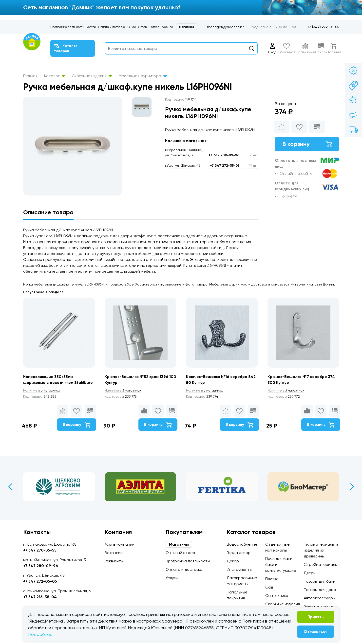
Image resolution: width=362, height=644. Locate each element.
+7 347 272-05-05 (225, 166)
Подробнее (40, 634)
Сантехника (277, 596)
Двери (310, 573)
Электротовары (319, 606)
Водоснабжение (242, 544)
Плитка (272, 579)
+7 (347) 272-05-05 (323, 27)
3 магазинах (42, 391)
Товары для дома (320, 590)
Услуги (91, 27)
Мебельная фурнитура (143, 76)
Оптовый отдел (149, 27)
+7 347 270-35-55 (40, 550)
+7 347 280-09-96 (224, 155)
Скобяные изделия (92, 76)
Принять (316, 617)
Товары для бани (320, 581)
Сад (269, 587)
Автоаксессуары (320, 598)
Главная (30, 76)
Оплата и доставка (112, 27)
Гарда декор (239, 553)
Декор (233, 561)
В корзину (307, 144)
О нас (132, 27)
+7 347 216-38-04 (40, 597)
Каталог (55, 76)
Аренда (168, 27)
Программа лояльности (67, 27)
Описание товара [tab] (48, 212)
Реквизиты (114, 561)
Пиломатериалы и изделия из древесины (321, 550)
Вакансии (114, 553)
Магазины (187, 27)
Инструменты (239, 569)
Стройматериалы (321, 564)
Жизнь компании (120, 544)
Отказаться (316, 632)
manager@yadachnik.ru (226, 27)
